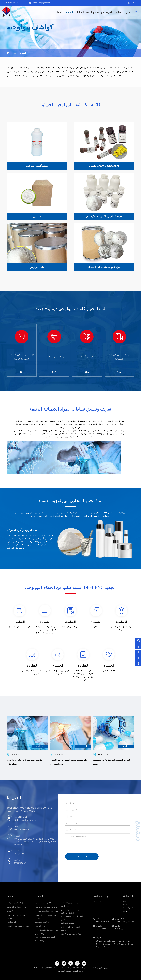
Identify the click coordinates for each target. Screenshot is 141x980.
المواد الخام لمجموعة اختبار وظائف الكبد (45, 939)
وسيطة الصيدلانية (68, 923)
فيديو (125, 904)
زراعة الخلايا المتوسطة (43, 922)
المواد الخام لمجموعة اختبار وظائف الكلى (71, 905)
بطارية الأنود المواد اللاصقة (71, 934)
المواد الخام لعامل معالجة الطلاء (71, 929)
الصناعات (79, 12)
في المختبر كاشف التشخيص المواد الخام (45, 917)
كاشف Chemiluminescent (17, 907)
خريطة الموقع (79, 971)
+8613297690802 (102, 921)
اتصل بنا (118, 12)
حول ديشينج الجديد (95, 12)
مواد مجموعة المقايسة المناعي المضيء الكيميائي (46, 932)
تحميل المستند (128, 908)
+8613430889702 (12, 3)
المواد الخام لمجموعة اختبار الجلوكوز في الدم (71, 911)
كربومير (50, 535)
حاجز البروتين (40, 926)
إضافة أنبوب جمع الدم (15, 903)
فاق (125, 901)
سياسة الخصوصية (64, 971)
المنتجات (69, 12)
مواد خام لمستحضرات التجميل (18, 926)
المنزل (59, 12)
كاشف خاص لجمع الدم (43, 903)
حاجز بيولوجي (12, 922)
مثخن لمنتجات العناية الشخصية (46, 911)
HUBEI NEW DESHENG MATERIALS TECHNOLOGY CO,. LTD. (68, 968)
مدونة (127, 12)
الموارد (109, 12)
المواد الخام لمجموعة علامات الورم (72, 918)
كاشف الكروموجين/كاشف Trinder (17, 917)
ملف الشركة (98, 901)
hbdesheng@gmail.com (42, 3)
